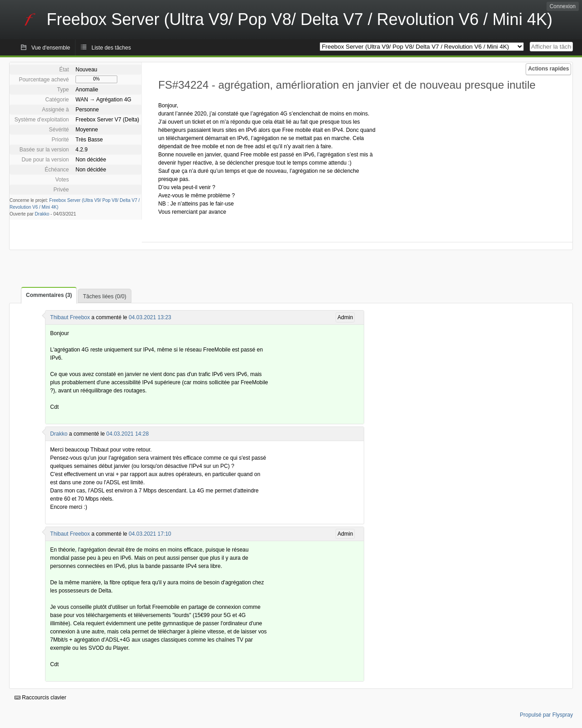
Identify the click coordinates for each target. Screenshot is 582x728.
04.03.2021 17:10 (150, 534)
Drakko (42, 214)
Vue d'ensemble (51, 48)
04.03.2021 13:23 (150, 317)
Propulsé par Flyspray (546, 715)
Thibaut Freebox (70, 317)
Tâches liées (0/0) (104, 296)
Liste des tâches (111, 48)
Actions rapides (548, 69)
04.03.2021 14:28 (128, 434)
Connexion (563, 6)
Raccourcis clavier (40, 698)
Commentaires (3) (49, 295)
